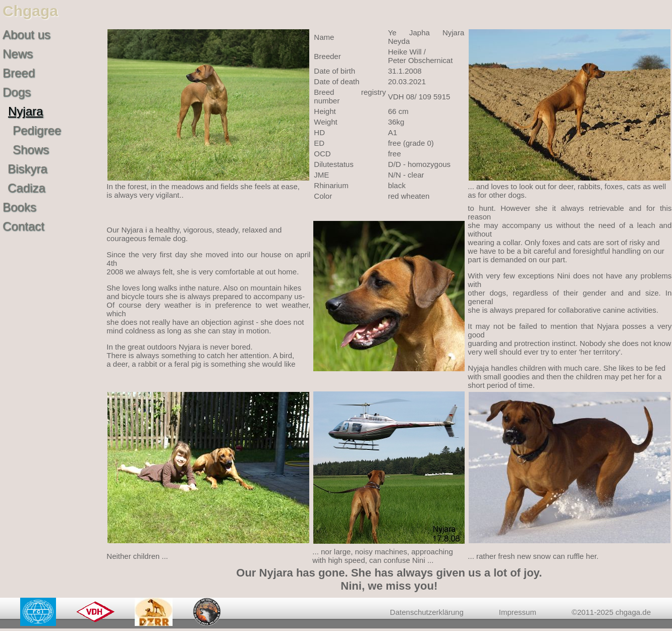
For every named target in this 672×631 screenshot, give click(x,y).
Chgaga (30, 11)
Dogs (17, 92)
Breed (19, 73)
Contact (23, 226)
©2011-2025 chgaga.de (611, 612)
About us (26, 35)
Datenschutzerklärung (427, 612)
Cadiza (26, 188)
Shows (31, 150)
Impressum (518, 612)
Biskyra (27, 169)
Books (19, 207)
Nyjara (25, 111)
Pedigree (37, 130)
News (18, 54)
